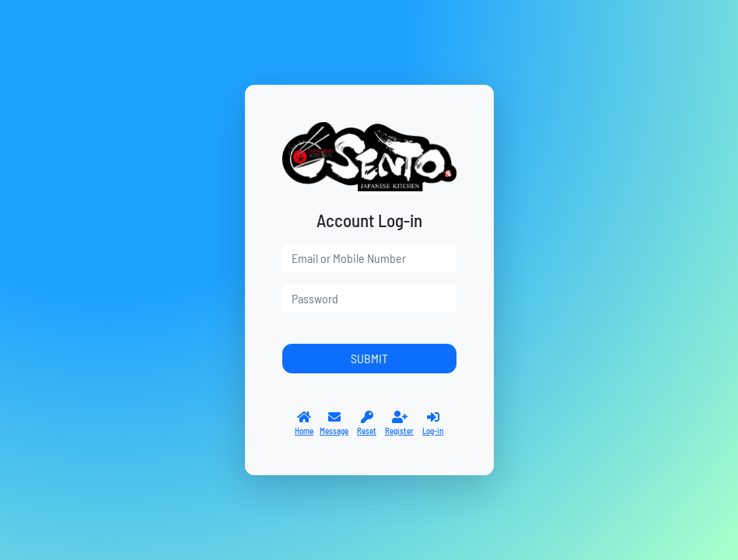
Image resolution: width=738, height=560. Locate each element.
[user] (369, 258)
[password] (369, 299)
